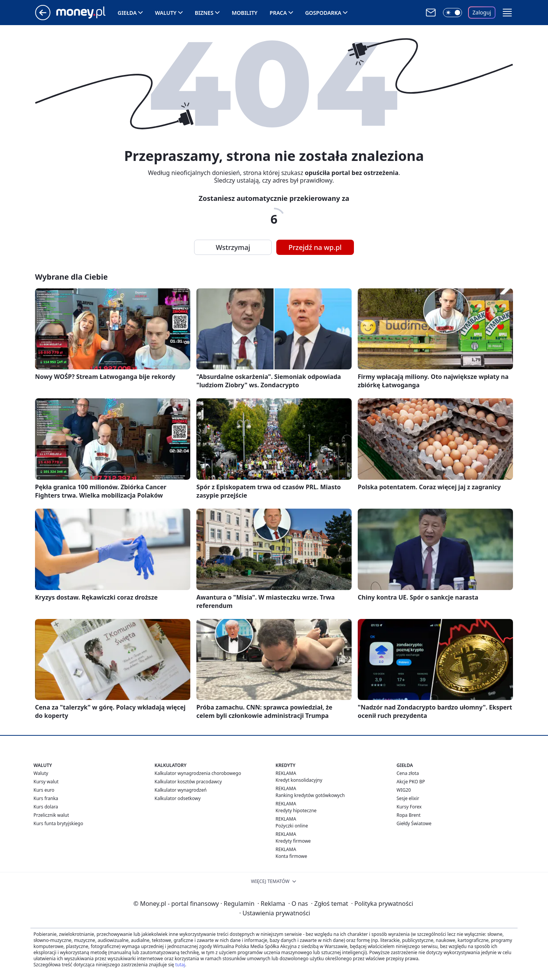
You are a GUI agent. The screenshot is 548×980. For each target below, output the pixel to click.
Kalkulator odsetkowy (178, 798)
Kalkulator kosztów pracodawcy (188, 782)
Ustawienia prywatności (275, 913)
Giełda (127, 13)
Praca (278, 13)
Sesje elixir (408, 798)
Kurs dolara (46, 807)
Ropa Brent (409, 815)
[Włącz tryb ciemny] (452, 13)
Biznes (204, 13)
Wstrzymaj (233, 247)
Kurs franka (46, 798)
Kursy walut (46, 782)
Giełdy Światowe (414, 823)
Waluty (166, 13)
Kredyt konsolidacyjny (299, 780)
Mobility (245, 13)
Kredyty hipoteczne (296, 811)
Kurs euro (44, 790)
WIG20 (404, 790)
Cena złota (408, 773)
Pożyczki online (292, 826)
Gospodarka (323, 13)
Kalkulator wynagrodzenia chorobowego (198, 773)
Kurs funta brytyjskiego (58, 823)
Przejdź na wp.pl (315, 247)
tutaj (180, 965)
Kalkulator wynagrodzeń (181, 790)
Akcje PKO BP (411, 782)
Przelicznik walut (51, 815)
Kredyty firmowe (293, 841)
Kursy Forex (409, 807)
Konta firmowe (291, 856)
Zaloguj (482, 12)
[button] (507, 13)
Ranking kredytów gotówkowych (310, 795)
